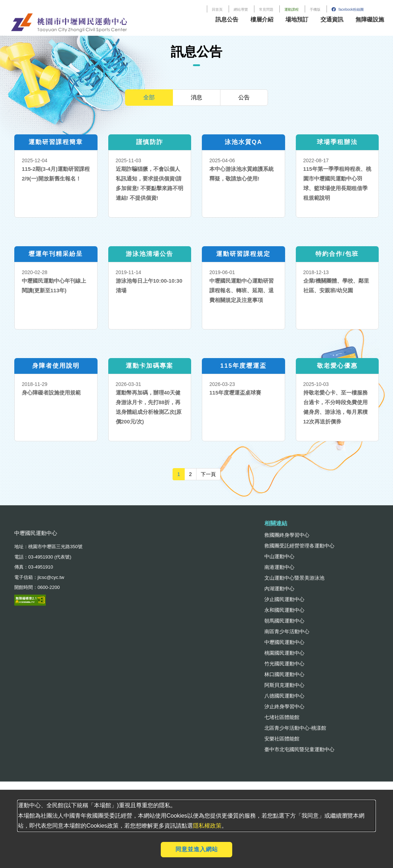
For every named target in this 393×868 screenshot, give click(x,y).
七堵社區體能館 (282, 717)
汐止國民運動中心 (284, 599)
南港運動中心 (279, 567)
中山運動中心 (279, 556)
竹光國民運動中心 (284, 664)
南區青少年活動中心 (287, 631)
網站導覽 (241, 9)
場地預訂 (297, 19)
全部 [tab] (149, 97)
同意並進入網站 (197, 849)
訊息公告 (227, 19)
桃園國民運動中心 (284, 653)
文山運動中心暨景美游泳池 (294, 578)
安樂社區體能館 (282, 739)
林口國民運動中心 (284, 674)
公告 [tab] (244, 97)
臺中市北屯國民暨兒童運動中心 (299, 749)
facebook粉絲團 (348, 9)
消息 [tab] (196, 97)
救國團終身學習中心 (287, 535)
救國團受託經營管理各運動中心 (299, 546)
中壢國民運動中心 (284, 642)
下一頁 (211, 474)
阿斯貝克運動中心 (284, 685)
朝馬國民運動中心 (284, 621)
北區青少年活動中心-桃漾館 (295, 728)
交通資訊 (332, 19)
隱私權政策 (207, 826)
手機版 (315, 9)
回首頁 (217, 9)
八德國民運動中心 (284, 696)
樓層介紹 (262, 19)
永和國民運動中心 (284, 610)
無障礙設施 (370, 19)
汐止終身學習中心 (284, 706)
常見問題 (266, 9)
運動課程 (292, 9)
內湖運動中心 (279, 589)
